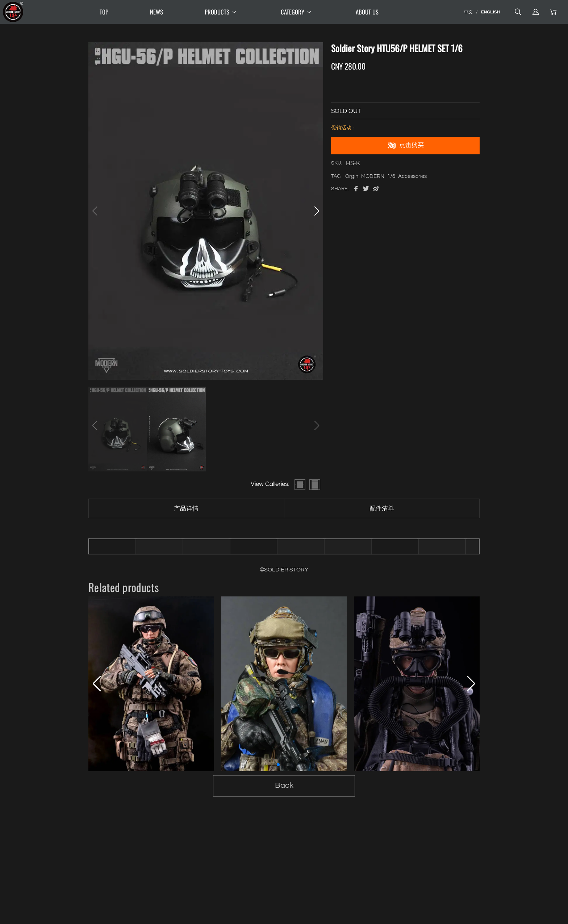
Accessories (412, 176)
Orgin (352, 176)
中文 (468, 12)
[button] (317, 211)
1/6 (391, 176)
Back (284, 785)
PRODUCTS (222, 12)
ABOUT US (367, 12)
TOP (104, 12)
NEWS (156, 12)
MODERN (373, 176)
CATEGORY (297, 12)
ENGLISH (490, 12)
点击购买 (405, 146)
